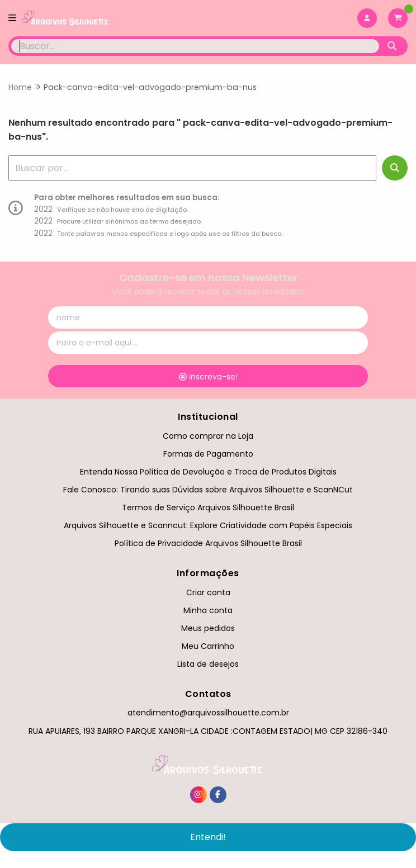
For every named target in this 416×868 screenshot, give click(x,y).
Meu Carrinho (208, 646)
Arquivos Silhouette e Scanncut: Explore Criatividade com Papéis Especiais (208, 525)
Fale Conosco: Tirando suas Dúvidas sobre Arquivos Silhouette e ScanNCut (208, 490)
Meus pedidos (208, 628)
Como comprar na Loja (208, 436)
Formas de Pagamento (208, 454)
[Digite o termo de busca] (195, 46)
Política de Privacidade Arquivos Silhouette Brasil (208, 543)
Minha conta (208, 610)
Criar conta (208, 592)
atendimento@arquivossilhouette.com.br (208, 713)
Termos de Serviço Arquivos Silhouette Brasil (208, 507)
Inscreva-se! (208, 377)
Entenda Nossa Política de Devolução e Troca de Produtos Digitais (208, 472)
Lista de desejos (208, 664)
